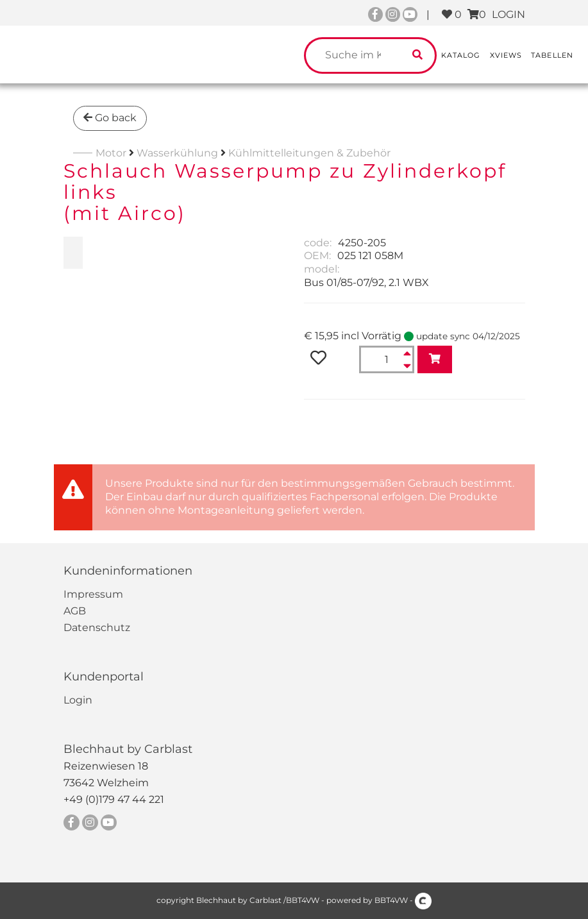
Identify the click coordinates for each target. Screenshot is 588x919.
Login (78, 700)
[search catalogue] (417, 55)
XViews (506, 55)
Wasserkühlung (177, 153)
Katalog (461, 55)
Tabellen (552, 55)
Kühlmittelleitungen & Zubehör (309, 153)
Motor (111, 153)
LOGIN (508, 14)
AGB (75, 611)
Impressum (93, 594)
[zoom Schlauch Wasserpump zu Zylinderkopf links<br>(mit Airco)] (73, 253)
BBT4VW (391, 900)
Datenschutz (97, 628)
